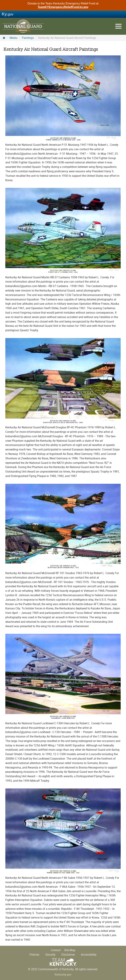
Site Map (70, 950)
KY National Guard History (23, 27)
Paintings (28, 38)
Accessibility (89, 955)
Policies (34, 955)
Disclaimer (68, 955)
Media (14, 38)
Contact (56, 950)
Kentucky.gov (63, 975)
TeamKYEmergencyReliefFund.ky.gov (63, 7)
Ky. (8, 14)
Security (50, 955)
